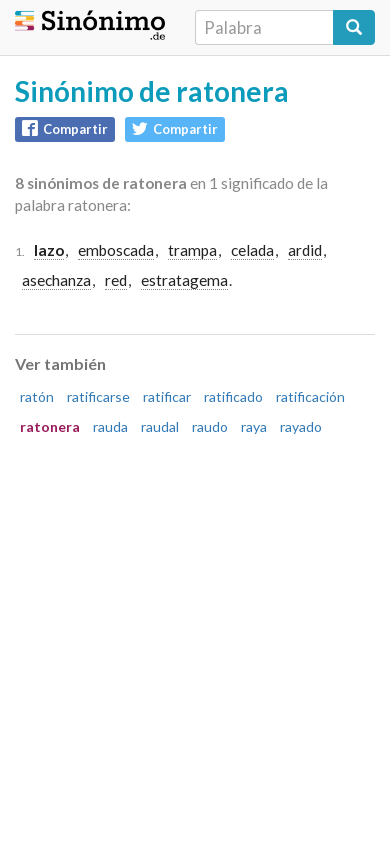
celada (252, 250)
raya (254, 426)
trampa (192, 250)
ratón (37, 396)
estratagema (184, 280)
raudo (210, 426)
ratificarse (98, 396)
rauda (110, 426)
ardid (305, 250)
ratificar (167, 396)
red (116, 280)
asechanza (56, 280)
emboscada (116, 250)
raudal (160, 426)
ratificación (310, 396)
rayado (301, 426)
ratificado (233, 396)
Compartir (65, 128)
